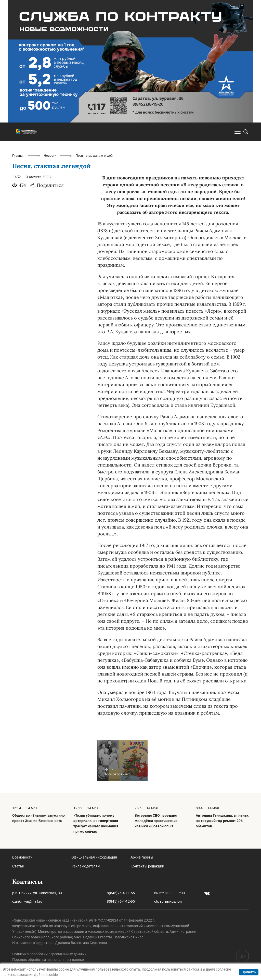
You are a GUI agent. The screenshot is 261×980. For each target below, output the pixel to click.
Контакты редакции (147, 866)
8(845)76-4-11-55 (121, 893)
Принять (249, 972)
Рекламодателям (86, 866)
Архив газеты (142, 857)
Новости (50, 156)
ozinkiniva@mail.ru (27, 901)
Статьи (18, 866)
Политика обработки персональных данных (49, 954)
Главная (18, 156)
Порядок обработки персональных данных (48, 960)
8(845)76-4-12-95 (121, 901)
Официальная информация (94, 857)
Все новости (22, 857)
